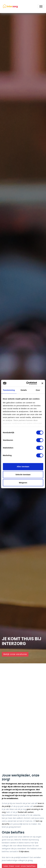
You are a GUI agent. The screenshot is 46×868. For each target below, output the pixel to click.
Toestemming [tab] (9, 390)
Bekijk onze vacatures (15, 654)
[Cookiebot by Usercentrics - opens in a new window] (27, 383)
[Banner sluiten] (42, 383)
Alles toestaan (23, 467)
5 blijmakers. (24, 852)
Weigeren (23, 483)
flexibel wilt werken (26, 812)
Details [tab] (24, 390)
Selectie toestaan (23, 474)
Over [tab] (38, 390)
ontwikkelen (38, 806)
